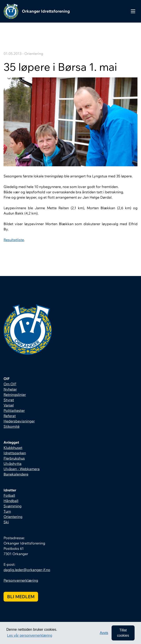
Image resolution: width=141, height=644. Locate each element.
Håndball (11, 501)
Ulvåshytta (13, 464)
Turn (7, 511)
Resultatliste (14, 240)
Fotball (9, 495)
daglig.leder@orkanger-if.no (27, 570)
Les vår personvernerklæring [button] (30, 635)
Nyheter (10, 389)
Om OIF (10, 384)
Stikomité (12, 426)
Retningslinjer (15, 395)
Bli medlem (21, 597)
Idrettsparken (15, 453)
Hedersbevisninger (19, 421)
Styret (9, 400)
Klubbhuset (13, 448)
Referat (10, 416)
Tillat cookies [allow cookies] (123, 633)
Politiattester (14, 410)
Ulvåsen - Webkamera (22, 469)
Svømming (13, 506)
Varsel (9, 405)
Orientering (13, 517)
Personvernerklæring (21, 580)
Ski (6, 522)
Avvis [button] (104, 633)
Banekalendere (16, 474)
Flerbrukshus (14, 458)
